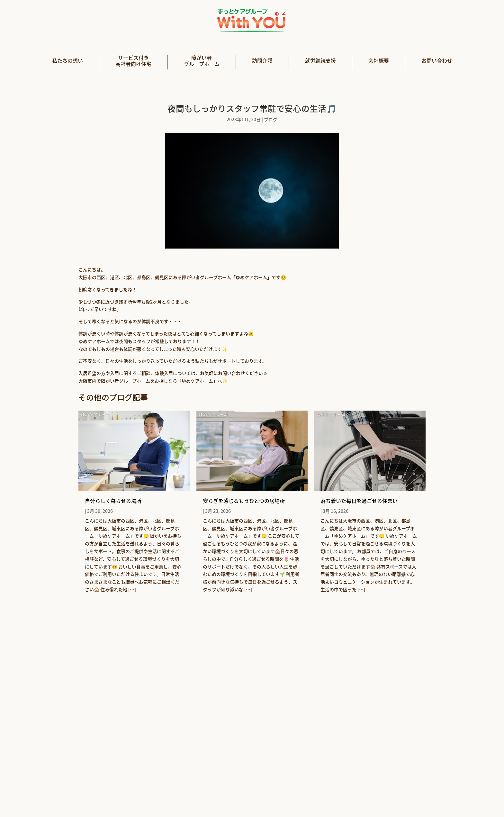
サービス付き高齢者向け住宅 (133, 61)
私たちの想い (67, 61)
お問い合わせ (437, 61)
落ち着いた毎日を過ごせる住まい (359, 501)
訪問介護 (262, 61)
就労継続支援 (320, 61)
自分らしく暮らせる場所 (113, 501)
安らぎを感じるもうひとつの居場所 (244, 501)
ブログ (271, 119)
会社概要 (379, 61)
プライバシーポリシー (281, 797)
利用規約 (328, 797)
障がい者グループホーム (202, 61)
